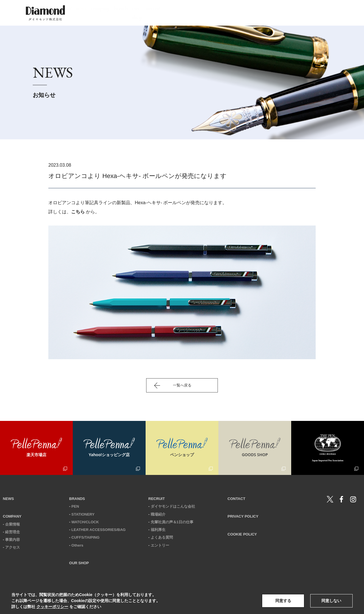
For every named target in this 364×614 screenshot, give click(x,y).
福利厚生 (158, 530)
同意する (283, 601)
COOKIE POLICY (242, 534)
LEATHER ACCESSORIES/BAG (99, 530)
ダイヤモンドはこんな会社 (173, 506)
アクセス (13, 547)
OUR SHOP (79, 563)
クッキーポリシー (52, 607)
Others (77, 545)
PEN (75, 506)
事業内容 (13, 540)
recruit (270, 13)
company (183, 13)
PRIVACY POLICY (243, 516)
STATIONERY (83, 514)
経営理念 (13, 532)
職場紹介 (158, 514)
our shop (241, 13)
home (133, 13)
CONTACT (236, 499)
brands (212, 13)
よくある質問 (162, 537)
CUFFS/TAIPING (85, 537)
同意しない (331, 601)
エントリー (160, 545)
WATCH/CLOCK (85, 522)
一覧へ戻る (182, 385)
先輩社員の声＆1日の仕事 (172, 522)
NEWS (8, 499)
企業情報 (13, 524)
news (156, 13)
